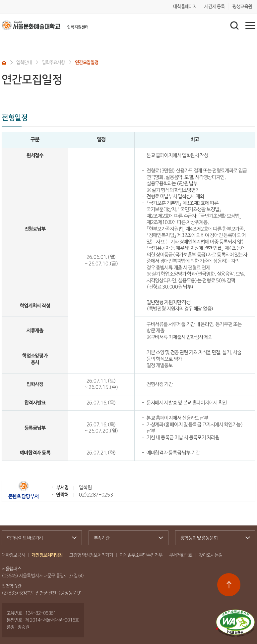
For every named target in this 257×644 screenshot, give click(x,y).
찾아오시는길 (211, 555)
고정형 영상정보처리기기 (91, 555)
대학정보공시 (13, 555)
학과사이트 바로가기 (39, 538)
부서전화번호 (181, 555)
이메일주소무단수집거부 (141, 555)
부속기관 (126, 538)
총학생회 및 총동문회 (213, 539)
